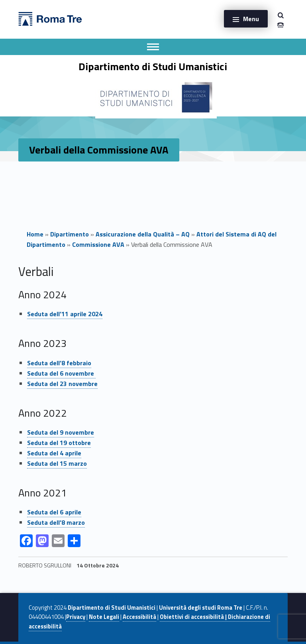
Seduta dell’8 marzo (56, 522)
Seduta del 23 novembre (62, 384)
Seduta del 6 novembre (61, 373)
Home (35, 234)
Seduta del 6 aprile (54, 512)
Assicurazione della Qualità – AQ (143, 234)
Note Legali (104, 617)
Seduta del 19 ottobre (59, 443)
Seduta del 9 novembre (61, 432)
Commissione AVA (98, 244)
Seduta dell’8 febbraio (59, 363)
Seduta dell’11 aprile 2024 (65, 314)
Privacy (76, 617)
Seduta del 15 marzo (57, 463)
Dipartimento (70, 234)
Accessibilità (139, 617)
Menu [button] (251, 19)
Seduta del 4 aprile (54, 453)
